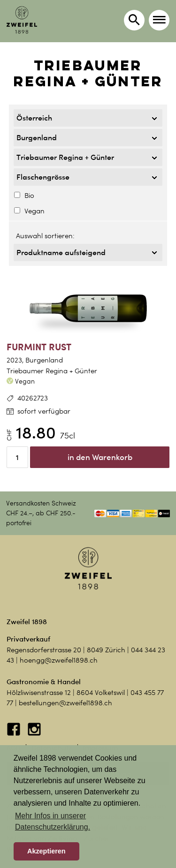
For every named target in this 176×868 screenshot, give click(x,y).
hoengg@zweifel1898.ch (59, 660)
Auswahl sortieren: (45, 236)
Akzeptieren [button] (46, 851)
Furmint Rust (39, 347)
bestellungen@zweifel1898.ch (65, 703)
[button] (159, 20)
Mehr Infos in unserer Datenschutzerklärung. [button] (53, 821)
